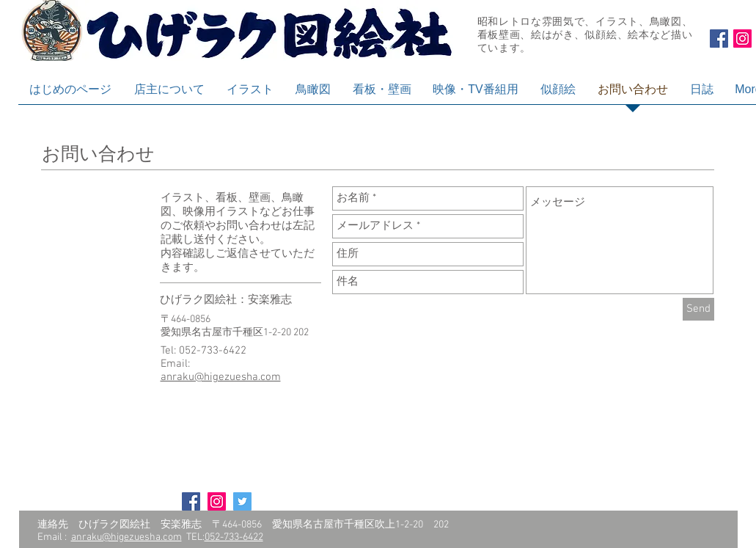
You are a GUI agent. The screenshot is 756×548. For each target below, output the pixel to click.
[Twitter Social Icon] (242, 501)
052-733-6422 (234, 537)
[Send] (698, 309)
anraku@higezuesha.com (221, 377)
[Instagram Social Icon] (742, 39)
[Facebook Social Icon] (719, 39)
